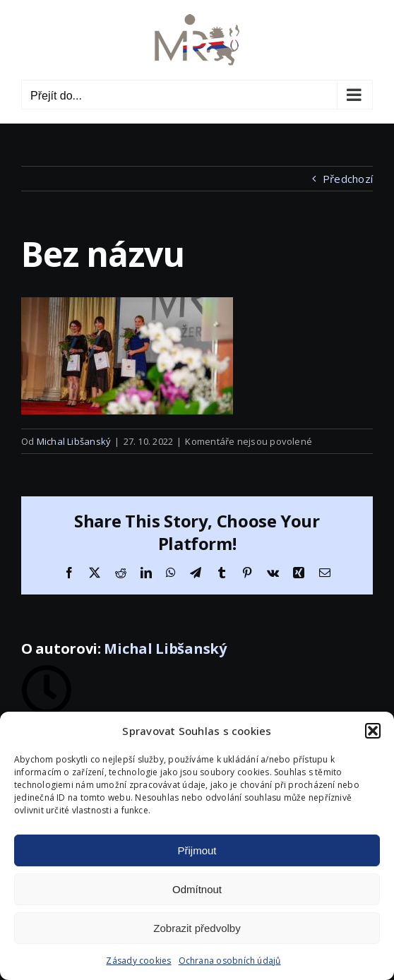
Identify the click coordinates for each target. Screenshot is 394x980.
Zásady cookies (138, 961)
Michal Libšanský (74, 441)
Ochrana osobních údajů (230, 961)
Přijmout (197, 850)
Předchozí (348, 179)
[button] (373, 731)
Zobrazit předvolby (197, 928)
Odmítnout (197, 889)
